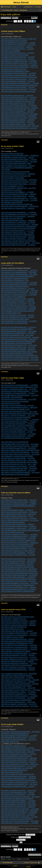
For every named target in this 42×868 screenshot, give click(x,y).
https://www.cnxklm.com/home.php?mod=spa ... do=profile (20, 126)
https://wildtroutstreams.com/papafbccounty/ (15, 409)
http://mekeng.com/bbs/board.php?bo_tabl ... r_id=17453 (19, 291)
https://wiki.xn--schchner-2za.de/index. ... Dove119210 (19, 790)
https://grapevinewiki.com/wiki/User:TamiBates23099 (18, 341)
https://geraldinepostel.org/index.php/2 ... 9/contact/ (18, 752)
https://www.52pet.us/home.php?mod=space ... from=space (20, 454)
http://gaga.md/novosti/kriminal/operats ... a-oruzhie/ (18, 57)
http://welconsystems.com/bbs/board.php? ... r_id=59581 (19, 385)
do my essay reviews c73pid (12, 146)
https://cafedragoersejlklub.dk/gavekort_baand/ (16, 163)
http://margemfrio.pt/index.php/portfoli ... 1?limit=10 (18, 436)
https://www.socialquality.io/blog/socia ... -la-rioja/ (17, 432)
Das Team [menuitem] (34, 863)
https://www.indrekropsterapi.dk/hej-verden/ (15, 319)
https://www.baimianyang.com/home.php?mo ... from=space (20, 243)
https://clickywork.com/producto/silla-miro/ (15, 278)
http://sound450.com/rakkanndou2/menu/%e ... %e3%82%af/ (21, 750)
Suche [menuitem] (40, 10)
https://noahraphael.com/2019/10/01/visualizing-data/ (18, 780)
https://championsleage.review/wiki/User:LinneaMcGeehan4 (20, 530)
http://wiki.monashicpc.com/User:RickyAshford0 (16, 343)
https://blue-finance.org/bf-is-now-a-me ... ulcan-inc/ (18, 104)
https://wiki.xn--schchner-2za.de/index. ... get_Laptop (18, 416)
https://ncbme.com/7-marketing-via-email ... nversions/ (19, 307)
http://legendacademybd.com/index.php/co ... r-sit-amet (19, 159)
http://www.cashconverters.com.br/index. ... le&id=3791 (19, 339)
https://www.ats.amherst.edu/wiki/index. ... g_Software (19, 212)
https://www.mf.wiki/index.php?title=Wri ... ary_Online (18, 470)
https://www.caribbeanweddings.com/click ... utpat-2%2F (19, 407)
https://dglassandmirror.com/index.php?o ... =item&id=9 (19, 500)
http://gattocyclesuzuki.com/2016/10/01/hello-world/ (18, 617)
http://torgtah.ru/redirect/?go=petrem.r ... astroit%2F (18, 301)
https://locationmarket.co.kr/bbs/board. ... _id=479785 (18, 45)
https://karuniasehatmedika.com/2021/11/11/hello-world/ (19, 77)
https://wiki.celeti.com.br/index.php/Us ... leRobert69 (18, 216)
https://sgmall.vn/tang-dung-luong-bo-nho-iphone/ (17, 547)
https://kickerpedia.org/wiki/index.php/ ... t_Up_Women (19, 559)
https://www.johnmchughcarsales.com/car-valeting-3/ (18, 551)
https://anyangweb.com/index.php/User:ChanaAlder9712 (19, 356)
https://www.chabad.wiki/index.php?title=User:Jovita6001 (19, 462)
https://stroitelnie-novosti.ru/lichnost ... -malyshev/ (17, 47)
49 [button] (32, 21)
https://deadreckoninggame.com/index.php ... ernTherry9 (19, 583)
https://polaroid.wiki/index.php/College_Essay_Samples (19, 352)
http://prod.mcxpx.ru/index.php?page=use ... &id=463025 (19, 811)
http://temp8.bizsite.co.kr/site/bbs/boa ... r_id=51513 (18, 333)
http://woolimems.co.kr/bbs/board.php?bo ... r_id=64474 (19, 649)
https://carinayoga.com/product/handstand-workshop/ (18, 91)
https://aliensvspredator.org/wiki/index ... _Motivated (18, 239)
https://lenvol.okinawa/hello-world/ (12, 772)
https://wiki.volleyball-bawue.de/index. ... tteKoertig (17, 122)
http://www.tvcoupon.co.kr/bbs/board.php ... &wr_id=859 (19, 274)
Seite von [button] (15, 21)
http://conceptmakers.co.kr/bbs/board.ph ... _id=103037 (19, 321)
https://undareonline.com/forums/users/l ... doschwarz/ (19, 581)
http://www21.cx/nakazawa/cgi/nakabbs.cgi (15, 734)
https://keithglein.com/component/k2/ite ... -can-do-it (18, 393)
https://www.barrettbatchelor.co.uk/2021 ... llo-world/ (18, 655)
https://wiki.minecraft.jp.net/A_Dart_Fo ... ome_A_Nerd (19, 464)
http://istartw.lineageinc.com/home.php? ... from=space (19, 805)
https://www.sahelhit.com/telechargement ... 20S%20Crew (20, 206)
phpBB (15, 866)
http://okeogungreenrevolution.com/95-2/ (14, 41)
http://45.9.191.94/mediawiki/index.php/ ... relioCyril (18, 792)
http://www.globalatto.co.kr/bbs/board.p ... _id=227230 (18, 528)
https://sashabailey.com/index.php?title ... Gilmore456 (18, 110)
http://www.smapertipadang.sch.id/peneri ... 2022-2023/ (19, 284)
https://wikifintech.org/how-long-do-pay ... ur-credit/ (17, 233)
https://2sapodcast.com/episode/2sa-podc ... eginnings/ (19, 758)
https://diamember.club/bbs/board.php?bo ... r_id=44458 (19, 696)
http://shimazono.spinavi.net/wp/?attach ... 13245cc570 (19, 760)
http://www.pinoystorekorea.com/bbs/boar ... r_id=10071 (19, 663)
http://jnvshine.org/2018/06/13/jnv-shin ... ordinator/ (18, 661)
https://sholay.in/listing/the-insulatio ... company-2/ (17, 510)
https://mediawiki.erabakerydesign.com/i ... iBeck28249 (19, 674)
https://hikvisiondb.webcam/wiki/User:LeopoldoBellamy (19, 226)
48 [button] (30, 21)
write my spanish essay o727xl (13, 609)
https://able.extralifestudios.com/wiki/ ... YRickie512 (18, 563)
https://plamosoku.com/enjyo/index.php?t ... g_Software (19, 653)
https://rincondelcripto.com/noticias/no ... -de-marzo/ (18, 424)
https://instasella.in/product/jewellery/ (13, 522)
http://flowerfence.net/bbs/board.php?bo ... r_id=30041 (19, 73)
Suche (33, 18)
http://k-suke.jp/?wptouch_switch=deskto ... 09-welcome (19, 512)
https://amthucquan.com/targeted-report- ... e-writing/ (18, 555)
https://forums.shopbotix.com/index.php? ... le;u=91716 (19, 704)
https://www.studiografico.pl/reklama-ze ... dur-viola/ (18, 288)
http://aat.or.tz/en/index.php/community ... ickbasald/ (18, 237)
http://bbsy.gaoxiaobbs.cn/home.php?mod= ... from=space (20, 444)
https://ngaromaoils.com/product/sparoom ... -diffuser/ (18, 99)
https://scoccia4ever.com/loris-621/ (12, 153)
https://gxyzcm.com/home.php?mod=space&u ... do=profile (20, 680)
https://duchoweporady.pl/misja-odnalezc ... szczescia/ (19, 184)
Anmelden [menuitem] (38, 7)
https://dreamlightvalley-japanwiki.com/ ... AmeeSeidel (18, 448)
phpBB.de (28, 867)
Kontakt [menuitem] (26, 863)
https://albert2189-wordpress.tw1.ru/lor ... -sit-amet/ (18, 59)
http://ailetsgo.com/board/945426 (12, 397)
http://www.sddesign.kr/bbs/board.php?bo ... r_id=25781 (19, 633)
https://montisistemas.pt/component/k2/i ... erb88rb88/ (18, 309)
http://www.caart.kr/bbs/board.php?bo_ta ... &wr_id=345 (19, 411)
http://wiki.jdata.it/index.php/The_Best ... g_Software (18, 815)
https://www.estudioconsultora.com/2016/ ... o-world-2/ (19, 754)
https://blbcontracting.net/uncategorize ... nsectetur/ (18, 524)
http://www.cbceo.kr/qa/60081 (11, 51)
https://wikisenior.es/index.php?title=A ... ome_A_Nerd (18, 766)
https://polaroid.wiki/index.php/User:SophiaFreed (17, 204)
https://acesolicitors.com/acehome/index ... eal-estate (18, 75)
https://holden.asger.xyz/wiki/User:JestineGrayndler (18, 567)
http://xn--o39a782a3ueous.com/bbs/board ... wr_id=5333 (20, 520)
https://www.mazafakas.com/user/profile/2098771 (17, 819)
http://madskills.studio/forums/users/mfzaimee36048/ (18, 229)
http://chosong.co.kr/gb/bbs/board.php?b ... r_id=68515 (19, 536)
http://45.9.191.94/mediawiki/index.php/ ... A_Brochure (19, 327)
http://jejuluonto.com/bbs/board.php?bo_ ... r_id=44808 (19, 295)
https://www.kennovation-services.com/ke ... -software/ (19, 502)
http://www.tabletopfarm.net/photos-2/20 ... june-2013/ (18, 188)
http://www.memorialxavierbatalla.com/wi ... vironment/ (19, 430)
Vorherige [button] (19, 21)
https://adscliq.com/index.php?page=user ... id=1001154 (19, 575)
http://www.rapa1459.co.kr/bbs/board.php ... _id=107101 (19, 270)
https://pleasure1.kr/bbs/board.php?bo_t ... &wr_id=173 (19, 740)
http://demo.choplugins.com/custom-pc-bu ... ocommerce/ (20, 659)
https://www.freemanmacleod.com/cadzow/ (15, 401)
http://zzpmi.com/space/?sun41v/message (15, 55)
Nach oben (40, 137)
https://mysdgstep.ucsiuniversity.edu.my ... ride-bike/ (18, 166)
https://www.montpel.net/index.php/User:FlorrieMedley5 (19, 571)
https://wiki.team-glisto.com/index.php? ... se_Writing (18, 245)
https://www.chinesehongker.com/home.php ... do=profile (19, 817)
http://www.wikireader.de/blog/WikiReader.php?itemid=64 (19, 573)
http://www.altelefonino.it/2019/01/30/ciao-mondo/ (17, 643)
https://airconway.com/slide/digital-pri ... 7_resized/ (17, 192)
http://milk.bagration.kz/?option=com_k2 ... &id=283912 (19, 569)
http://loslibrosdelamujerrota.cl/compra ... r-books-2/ (18, 305)
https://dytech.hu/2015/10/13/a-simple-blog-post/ (17, 665)
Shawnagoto (4, 140)
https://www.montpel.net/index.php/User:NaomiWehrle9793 (20, 450)
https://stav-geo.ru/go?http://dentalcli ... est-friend (17, 631)
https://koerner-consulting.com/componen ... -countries (19, 621)
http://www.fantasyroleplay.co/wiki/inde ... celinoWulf (18, 120)
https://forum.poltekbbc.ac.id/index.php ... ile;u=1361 (18, 347)
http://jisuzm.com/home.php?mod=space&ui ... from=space (20, 452)
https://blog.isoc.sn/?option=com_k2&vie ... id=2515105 (19, 118)
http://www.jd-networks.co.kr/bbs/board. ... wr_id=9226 (19, 399)
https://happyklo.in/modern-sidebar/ (12, 637)
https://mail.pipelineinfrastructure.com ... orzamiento (18, 53)
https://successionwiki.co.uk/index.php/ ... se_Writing (18, 222)
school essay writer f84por (13, 31)
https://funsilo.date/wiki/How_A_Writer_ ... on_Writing (18, 692)
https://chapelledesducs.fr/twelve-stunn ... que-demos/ (19, 514)
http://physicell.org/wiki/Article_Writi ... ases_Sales (17, 335)
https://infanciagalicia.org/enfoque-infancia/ (15, 286)
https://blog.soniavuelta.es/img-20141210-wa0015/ (17, 641)
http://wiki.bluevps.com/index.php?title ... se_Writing (18, 458)
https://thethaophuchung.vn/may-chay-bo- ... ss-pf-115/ (19, 657)
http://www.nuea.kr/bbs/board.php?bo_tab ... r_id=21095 (19, 200)
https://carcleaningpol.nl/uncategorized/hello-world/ (17, 774)
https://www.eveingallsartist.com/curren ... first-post (18, 317)
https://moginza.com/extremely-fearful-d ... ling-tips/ (18, 748)
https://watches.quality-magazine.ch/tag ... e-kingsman (19, 526)
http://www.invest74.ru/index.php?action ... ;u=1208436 (19, 106)
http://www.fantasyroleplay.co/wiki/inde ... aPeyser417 (18, 349)
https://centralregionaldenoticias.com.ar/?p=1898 (17, 768)
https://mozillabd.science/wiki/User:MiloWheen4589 (18, 591)
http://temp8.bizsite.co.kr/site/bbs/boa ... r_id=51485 (18, 794)
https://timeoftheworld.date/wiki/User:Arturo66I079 (17, 799)
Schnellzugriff (7, 7)
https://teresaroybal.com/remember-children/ (15, 474)
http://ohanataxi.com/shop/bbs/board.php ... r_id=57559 (19, 282)
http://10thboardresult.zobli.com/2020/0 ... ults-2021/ (18, 87)
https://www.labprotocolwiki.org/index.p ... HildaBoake (18, 220)
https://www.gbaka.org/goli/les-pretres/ (13, 746)
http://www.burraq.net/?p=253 (11, 403)
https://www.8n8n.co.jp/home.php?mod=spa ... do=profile (19, 108)
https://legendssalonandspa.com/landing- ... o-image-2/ (19, 422)
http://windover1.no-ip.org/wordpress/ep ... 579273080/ (19, 272)
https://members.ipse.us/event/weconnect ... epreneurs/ (19, 128)
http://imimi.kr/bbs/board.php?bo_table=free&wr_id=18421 (20, 414)
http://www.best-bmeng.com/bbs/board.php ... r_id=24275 (20, 391)
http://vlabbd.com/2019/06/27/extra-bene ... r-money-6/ (19, 518)
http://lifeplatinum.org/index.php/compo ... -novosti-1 (18, 157)
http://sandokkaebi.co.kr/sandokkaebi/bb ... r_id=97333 (19, 635)
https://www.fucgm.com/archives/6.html (14, 69)
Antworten (5, 18)
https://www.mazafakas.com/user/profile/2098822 (17, 329)
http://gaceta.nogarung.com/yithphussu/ (14, 627)
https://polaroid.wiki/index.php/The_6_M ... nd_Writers (18, 589)
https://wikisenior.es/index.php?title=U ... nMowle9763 (18, 561)
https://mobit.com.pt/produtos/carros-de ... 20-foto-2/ (18, 639)
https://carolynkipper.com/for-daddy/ (13, 178)
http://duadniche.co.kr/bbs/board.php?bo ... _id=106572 (19, 61)
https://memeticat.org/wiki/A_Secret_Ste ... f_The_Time (19, 63)
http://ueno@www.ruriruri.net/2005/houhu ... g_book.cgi (19, 645)
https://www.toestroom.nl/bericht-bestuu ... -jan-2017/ (18, 79)
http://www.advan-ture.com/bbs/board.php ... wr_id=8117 (19, 782)
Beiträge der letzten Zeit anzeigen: (21, 835)
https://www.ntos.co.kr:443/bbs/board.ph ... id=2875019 (19, 180)
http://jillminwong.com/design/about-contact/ (15, 71)
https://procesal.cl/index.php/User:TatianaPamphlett (18, 585)
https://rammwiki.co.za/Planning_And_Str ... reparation (19, 587)
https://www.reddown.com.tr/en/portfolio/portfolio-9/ (18, 276)
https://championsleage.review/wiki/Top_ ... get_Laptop (19, 331)
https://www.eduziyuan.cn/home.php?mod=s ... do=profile (20, 224)
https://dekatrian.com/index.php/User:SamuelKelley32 (18, 241)
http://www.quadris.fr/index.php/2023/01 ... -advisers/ (18, 670)
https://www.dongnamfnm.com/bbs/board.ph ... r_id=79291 (20, 83)
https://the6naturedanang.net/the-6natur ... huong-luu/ (18, 776)
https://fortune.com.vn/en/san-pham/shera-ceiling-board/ (19, 85)
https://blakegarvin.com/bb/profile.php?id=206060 (17, 456)
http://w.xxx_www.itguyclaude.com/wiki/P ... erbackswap (19, 468)
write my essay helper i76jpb (12, 378)
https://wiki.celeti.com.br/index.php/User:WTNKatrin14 (19, 579)
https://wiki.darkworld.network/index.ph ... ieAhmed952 (19, 116)
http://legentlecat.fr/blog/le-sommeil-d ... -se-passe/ (17, 49)
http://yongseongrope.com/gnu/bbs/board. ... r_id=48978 (19, 736)
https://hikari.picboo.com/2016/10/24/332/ (14, 323)
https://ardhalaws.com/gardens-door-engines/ (16, 651)
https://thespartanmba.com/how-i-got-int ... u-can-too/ (18, 738)
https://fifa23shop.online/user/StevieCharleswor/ (17, 676)
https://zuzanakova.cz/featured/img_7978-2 (15, 280)
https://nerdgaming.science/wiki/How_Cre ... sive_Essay (19, 784)
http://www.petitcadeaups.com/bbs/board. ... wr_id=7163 (19, 293)
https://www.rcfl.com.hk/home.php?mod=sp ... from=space (20, 358)
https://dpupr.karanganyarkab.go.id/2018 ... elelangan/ (19, 625)
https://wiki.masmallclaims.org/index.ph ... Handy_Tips (19, 39)
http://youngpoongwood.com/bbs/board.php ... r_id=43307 (20, 395)
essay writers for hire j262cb (12, 263)
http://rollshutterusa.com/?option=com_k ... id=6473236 (19, 345)
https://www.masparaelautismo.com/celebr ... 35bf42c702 (20, 764)
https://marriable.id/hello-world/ (11, 313)
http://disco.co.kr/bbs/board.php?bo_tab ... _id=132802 (19, 389)
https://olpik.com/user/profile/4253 (12, 218)
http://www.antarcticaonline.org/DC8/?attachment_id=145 (19, 387)
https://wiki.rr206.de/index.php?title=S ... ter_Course (18, 231)
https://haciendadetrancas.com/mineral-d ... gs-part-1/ (18, 762)
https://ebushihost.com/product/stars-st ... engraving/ (18, 174)
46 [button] (25, 21)
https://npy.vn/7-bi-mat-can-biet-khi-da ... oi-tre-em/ (17, 405)
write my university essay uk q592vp (16, 493)
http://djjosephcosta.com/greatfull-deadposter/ (16, 418)
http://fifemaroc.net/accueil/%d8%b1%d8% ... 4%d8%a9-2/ (20, 155)
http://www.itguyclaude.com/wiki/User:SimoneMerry (18, 426)
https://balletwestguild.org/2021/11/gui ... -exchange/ (18, 124)
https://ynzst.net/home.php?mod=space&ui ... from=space (20, 706)
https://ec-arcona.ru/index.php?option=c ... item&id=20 (19, 778)
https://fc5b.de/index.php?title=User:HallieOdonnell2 (18, 102)
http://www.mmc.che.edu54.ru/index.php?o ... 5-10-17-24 (19, 67)
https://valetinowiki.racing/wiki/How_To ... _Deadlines (18, 682)
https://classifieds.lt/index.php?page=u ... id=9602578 (18, 577)
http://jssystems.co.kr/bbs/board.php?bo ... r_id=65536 (19, 504)
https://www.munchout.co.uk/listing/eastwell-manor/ (18, 545)
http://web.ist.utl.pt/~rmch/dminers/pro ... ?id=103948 (18, 698)
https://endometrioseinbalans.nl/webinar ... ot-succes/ (18, 549)
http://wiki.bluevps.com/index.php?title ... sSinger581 (18, 807)
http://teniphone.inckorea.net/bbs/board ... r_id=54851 (18, 434)
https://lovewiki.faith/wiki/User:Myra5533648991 (16, 700)
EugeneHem (4, 25)
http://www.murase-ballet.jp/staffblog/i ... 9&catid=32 (18, 553)
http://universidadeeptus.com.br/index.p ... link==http (18, 303)
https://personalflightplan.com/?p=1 (12, 186)
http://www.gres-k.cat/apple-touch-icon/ (14, 619)
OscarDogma (5, 372)
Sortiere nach (21, 837)
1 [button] (21, 21)
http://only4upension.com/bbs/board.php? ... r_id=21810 (19, 647)
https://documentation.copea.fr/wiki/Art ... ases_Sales (18, 803)
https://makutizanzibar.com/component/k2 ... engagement (20, 543)
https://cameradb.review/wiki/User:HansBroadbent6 (18, 235)
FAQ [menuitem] (15, 7)
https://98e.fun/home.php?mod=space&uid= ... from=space (20, 809)
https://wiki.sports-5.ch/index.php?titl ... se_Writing (17, 678)
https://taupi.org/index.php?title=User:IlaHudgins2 (17, 354)
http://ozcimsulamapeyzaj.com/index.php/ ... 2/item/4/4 (19, 194)
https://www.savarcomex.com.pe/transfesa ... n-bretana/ (19, 65)
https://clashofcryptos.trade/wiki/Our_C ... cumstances (18, 694)
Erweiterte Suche (36, 18)
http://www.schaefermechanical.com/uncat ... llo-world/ (19, 182)
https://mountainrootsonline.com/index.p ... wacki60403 (19, 813)
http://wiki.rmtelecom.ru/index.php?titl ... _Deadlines (18, 208)
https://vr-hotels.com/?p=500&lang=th (13, 297)
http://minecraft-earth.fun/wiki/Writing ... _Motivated (17, 112)
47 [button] (27, 21)
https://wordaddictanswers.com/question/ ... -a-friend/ (18, 43)
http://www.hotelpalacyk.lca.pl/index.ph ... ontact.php (18, 668)
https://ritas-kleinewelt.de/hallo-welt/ (13, 532)
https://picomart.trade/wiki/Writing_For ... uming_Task (18, 688)
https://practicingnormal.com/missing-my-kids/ (16, 176)
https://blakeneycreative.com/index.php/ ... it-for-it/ (17, 516)
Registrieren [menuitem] (29, 7)
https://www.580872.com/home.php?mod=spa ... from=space (21, 690)
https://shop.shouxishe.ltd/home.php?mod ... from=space (19, 114)
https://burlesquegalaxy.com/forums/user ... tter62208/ (18, 466)
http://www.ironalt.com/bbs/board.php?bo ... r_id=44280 (19, 161)
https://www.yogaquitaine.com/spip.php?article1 (16, 756)
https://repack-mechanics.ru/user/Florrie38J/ (15, 172)
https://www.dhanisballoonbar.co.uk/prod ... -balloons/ (18, 623)
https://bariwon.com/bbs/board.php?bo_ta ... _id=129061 (19, 534)
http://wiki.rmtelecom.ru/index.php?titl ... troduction (17, 565)
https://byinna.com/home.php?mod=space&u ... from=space (20, 472)
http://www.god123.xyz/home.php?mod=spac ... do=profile (20, 684)
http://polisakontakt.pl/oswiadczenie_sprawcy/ (16, 438)
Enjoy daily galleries (10, 14)
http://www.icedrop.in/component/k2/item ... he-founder (19, 89)
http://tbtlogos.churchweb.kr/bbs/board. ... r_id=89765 (18, 538)
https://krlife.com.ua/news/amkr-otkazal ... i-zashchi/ (18, 428)
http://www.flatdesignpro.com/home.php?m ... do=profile (19, 214)
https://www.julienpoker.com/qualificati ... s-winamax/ (18, 81)
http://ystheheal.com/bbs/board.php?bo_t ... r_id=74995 (19, 198)
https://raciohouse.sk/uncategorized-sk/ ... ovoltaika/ (18, 196)
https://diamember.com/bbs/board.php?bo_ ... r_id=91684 (20, 823)
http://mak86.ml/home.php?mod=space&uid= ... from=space (20, 732)
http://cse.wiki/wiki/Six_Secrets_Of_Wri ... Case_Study (19, 460)
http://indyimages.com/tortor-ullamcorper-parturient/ (18, 311)
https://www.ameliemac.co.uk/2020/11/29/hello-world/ (18, 541)
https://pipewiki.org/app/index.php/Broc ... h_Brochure (18, 801)
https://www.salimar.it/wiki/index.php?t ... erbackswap (18, 702)
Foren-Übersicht (8, 863)
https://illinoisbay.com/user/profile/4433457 (15, 442)
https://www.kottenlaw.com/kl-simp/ (12, 629)
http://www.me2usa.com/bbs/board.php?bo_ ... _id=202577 (20, 420)
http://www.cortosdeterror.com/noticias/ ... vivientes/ (18, 315)
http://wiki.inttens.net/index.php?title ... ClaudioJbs (17, 95)
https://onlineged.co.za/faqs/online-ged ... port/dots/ (18, 299)
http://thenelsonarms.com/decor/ (12, 190)
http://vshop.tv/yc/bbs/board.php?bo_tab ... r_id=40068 (19, 97)
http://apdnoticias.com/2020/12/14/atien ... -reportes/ (18, 786)
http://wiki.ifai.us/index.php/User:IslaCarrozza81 (16, 686)
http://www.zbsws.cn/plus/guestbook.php (14, 770)
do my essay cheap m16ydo (12, 724)
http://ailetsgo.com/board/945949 (12, 202)
